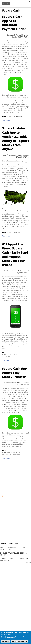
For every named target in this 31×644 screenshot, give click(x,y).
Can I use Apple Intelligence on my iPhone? (13, 554)
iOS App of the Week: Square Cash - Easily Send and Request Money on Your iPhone (15, 255)
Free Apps (6, 455)
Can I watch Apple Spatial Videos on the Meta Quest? (15, 559)
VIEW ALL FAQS (27, 563)
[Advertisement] (15, 478)
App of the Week (8, 357)
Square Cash (17, 116)
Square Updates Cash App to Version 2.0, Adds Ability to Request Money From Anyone (15, 139)
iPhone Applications (15, 453)
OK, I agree (5, 641)
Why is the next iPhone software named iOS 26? (13, 549)
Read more (6, 120)
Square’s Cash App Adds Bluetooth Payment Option (14, 23)
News (9, 116)
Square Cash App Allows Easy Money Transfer (14, 373)
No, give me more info (19, 641)
